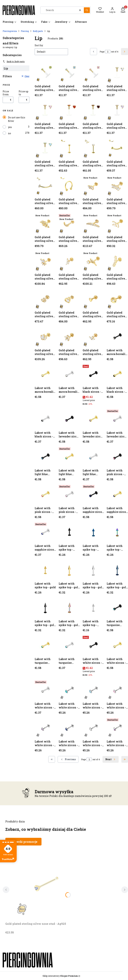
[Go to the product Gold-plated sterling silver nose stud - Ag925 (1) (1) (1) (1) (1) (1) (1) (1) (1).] (45, 261)
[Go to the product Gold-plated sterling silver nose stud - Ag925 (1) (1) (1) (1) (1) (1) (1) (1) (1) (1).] (93, 261)
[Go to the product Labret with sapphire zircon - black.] (93, 494)
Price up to (23, 93)
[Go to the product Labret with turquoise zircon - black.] (117, 607)
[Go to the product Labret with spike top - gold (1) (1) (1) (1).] (45, 607)
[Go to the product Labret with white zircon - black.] (93, 645)
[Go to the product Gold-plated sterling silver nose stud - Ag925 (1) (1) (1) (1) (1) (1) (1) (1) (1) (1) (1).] (117, 261)
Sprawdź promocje (23, 842)
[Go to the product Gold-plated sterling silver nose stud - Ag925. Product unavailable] (47, 883)
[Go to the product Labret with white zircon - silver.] (45, 690)
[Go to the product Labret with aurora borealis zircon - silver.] (69, 374)
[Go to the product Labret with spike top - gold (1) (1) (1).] (117, 570)
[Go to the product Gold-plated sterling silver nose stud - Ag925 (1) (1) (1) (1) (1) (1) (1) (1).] (117, 223)
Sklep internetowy (60, 976)
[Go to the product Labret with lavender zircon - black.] (69, 419)
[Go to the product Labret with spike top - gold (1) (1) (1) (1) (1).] (69, 607)
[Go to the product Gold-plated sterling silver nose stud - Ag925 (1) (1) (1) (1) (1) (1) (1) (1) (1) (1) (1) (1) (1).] (69, 299)
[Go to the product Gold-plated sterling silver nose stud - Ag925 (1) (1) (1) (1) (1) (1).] (69, 223)
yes (10, 127)
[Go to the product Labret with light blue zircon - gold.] (69, 457)
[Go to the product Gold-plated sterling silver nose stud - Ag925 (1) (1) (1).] (45, 186)
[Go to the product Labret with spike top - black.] (69, 532)
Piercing (25, 31)
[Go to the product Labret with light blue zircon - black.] (45, 457)
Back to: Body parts (14, 61)
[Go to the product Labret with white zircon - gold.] (117, 645)
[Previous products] (68, 759)
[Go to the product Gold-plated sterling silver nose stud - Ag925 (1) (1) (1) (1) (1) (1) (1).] (93, 223)
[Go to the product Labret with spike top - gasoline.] (117, 532)
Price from (6, 93)
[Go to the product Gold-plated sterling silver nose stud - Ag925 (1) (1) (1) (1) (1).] (45, 223)
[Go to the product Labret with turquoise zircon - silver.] (69, 645)
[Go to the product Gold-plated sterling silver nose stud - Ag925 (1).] (69, 148)
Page (102, 52)
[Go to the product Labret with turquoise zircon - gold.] (45, 645)
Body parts (38, 31)
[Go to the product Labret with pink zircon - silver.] (69, 494)
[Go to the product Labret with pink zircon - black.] (117, 457)
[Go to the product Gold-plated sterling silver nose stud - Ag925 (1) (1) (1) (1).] (117, 186)
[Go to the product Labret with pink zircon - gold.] (45, 494)
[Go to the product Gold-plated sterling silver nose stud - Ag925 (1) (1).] (93, 148)
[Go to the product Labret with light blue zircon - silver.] (93, 457)
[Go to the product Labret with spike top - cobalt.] (93, 532)
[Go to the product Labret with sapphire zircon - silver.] (45, 532)
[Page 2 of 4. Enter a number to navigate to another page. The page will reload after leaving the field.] (108, 52)
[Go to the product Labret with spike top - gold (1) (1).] (93, 570)
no (9, 133)
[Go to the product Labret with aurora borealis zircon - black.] (117, 336)
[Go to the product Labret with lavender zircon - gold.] (93, 419)
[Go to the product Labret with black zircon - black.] (93, 374)
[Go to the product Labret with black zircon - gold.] (117, 374)
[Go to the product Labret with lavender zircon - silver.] (117, 419)
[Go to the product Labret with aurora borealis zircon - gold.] (45, 374)
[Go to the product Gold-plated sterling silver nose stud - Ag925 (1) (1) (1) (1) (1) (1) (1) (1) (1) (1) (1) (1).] (45, 299)
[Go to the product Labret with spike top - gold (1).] (69, 570)
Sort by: (39, 45)
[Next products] (111, 759)
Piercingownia (10, 31)
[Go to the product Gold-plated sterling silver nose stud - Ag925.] (45, 72)
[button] (87, 10)
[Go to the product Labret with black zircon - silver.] (45, 419)
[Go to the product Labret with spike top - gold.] (45, 570)
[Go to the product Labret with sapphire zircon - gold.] (117, 494)
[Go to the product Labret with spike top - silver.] (93, 607)
